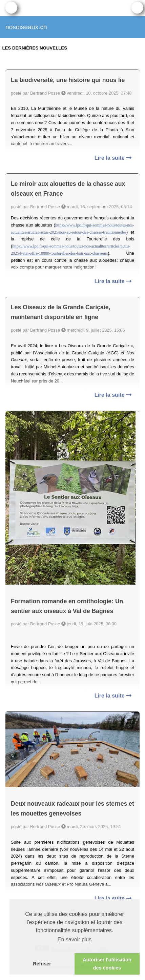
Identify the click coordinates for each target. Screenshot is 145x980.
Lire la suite (113, 158)
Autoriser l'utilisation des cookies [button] (107, 964)
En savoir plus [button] (75, 939)
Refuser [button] (42, 964)
